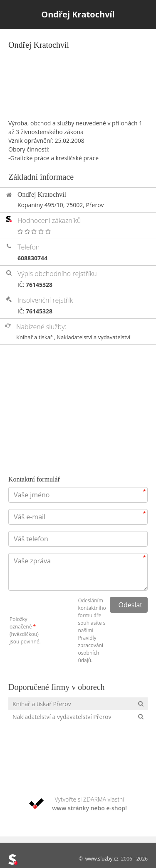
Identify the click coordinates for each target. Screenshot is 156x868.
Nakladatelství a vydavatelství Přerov (62, 717)
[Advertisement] (78, 77)
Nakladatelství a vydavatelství (93, 337)
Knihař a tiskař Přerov (42, 704)
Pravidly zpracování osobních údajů (90, 649)
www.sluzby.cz (102, 858)
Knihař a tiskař (35, 337)
